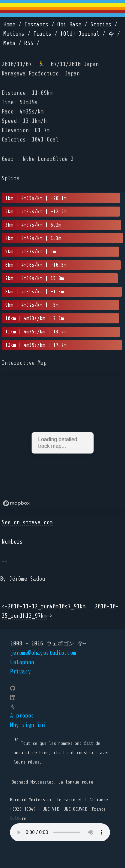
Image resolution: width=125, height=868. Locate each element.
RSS (29, 43)
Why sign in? (28, 725)
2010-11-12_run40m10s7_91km (47, 607)
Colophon (22, 662)
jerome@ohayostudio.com (43, 653)
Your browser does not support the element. (60, 832)
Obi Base (69, 25)
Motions (14, 34)
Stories (101, 25)
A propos (22, 716)
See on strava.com (27, 522)
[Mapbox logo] (17, 503)
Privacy (20, 672)
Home (9, 25)
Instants (36, 25)
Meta (9, 43)
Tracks (42, 34)
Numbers (12, 542)
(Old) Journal (80, 34)
